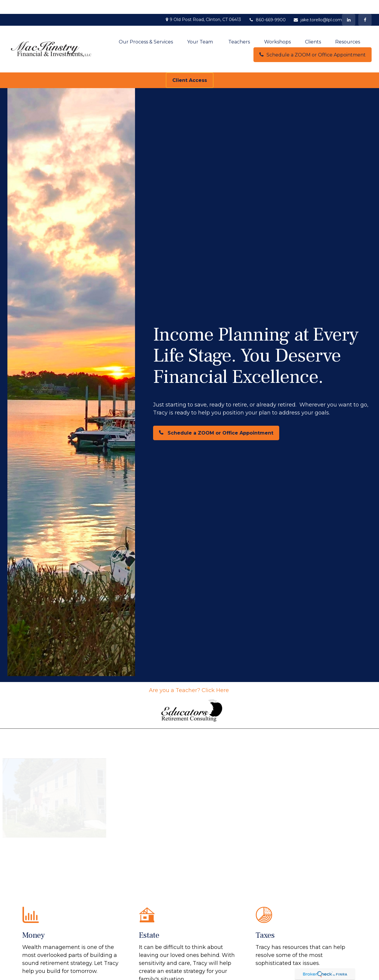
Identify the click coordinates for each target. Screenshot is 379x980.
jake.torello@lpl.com (318, 6)
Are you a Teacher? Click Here (190, 677)
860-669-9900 (267, 6)
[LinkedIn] (349, 6)
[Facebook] (365, 6)
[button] (146, 28)
